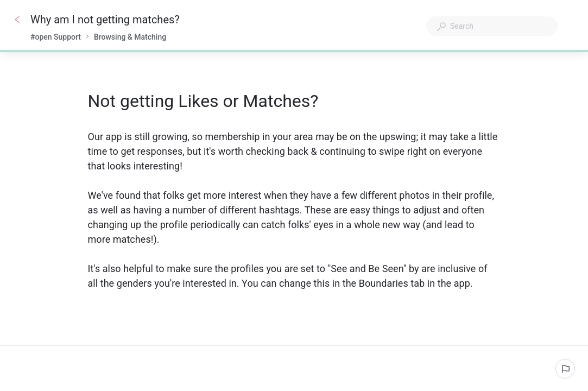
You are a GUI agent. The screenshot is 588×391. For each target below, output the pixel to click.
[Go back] (17, 20)
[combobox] (492, 26)
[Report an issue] (565, 369)
